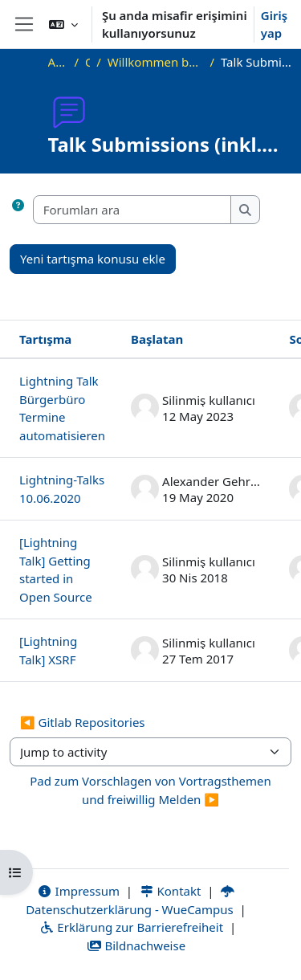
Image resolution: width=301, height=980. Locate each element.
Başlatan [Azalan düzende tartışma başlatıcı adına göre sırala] (157, 339)
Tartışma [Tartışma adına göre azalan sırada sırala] (45, 339)
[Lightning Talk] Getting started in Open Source (56, 570)
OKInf (87, 62)
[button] (63, 24)
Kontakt (170, 891)
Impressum (78, 891)
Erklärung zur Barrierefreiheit (131, 927)
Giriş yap (274, 24)
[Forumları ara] (132, 210)
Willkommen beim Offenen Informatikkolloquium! (156, 62)
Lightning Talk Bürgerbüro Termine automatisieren (62, 408)
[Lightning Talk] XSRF (48, 650)
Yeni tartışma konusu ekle (93, 259)
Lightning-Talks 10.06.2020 (62, 489)
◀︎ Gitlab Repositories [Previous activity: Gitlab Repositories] (83, 722)
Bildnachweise (136, 945)
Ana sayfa (58, 62)
